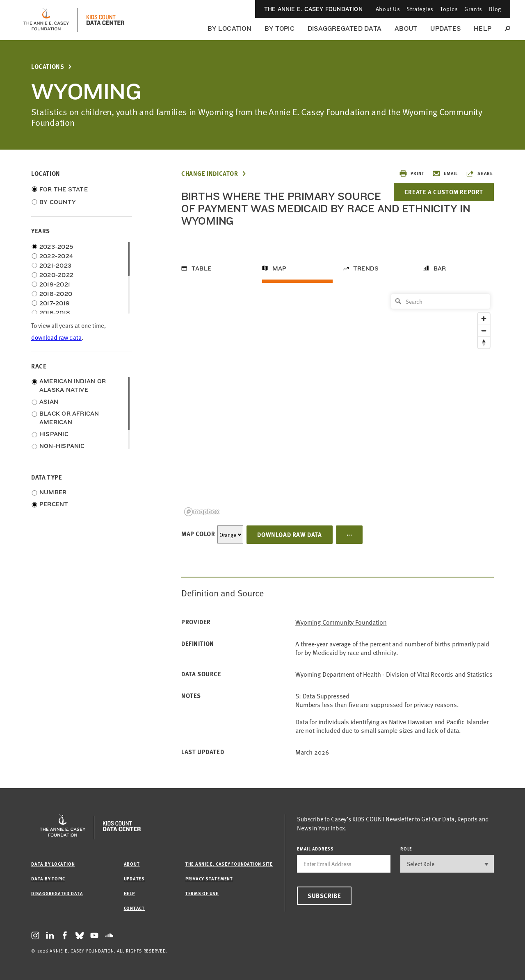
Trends (366, 268)
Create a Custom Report (444, 192)
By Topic (280, 28)
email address (315, 849)
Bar (440, 268)
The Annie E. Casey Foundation (313, 9)
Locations (48, 67)
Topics (449, 9)
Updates (445, 28)
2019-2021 (55, 284)
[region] (338, 404)
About (406, 28)
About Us (388, 9)
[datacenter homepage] (105, 20)
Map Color (198, 534)
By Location (229, 28)
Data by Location (53, 864)
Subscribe (324, 896)
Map (280, 268)
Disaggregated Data (345, 28)
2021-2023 (55, 266)
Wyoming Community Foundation (341, 622)
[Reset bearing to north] (484, 342)
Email (445, 173)
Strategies (420, 9)
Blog (495, 9)
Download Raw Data (289, 534)
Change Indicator (210, 174)
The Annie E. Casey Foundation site (229, 864)
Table (201, 268)
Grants (473, 9)
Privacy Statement (209, 879)
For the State (64, 189)
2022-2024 (56, 256)
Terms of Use (202, 893)
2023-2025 (56, 247)
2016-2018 (55, 313)
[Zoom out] (484, 331)
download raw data (56, 337)
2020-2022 (56, 275)
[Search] (441, 301)
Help (483, 28)
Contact (134, 908)
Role (406, 849)
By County (58, 202)
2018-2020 (56, 294)
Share (479, 173)
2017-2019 (55, 303)
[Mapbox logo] (202, 512)
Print (412, 173)
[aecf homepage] (46, 20)
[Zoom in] (484, 319)
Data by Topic (48, 879)
